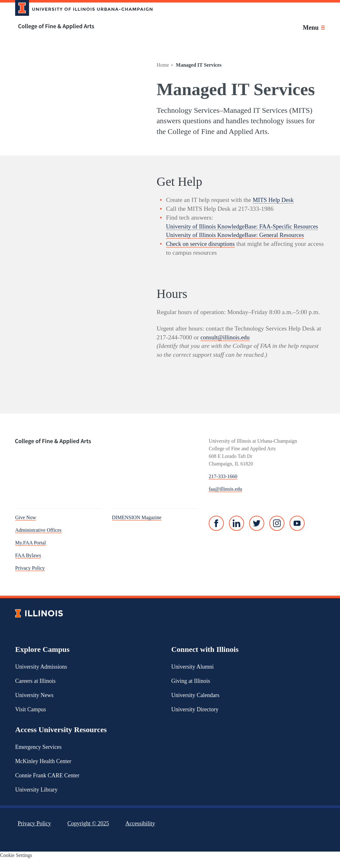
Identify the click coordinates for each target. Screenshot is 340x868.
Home (163, 65)
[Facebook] (216, 532)
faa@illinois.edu (225, 498)
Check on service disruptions (202, 252)
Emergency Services (38, 756)
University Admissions (41, 675)
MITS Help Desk (274, 200)
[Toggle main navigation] (314, 27)
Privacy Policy (30, 577)
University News (34, 704)
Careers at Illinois (35, 689)
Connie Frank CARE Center (47, 784)
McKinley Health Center (43, 770)
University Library (36, 798)
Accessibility (140, 832)
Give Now (26, 526)
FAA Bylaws (28, 564)
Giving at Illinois (191, 689)
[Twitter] (257, 532)
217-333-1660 (223, 485)
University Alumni (193, 675)
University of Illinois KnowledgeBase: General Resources (239, 244)
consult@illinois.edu (226, 346)
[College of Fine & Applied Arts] (81, 27)
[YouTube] (297, 532)
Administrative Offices (38, 539)
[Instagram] (277, 532)
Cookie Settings (16, 864)
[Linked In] (236, 532)
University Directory (195, 718)
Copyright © (88, 832)
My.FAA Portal (30, 552)
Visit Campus (30, 718)
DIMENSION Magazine (137, 526)
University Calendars (195, 704)
